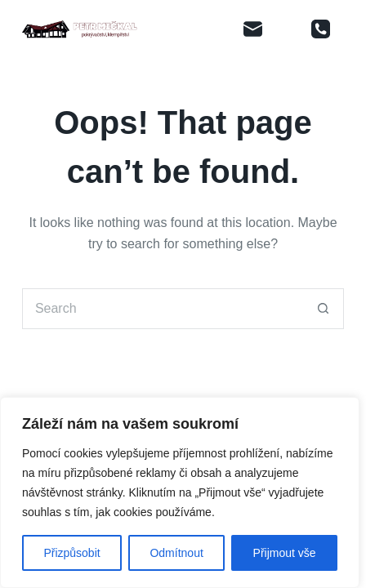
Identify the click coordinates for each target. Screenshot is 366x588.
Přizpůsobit (71, 553)
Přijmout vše (285, 553)
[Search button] (324, 309)
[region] (180, 492)
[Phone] (321, 29)
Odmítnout (176, 553)
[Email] (253, 29)
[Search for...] (163, 309)
